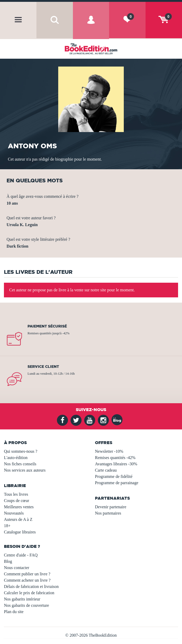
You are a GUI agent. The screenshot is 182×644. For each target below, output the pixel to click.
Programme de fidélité (114, 476)
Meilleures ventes (19, 507)
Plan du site (14, 612)
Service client (43, 367)
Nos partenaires (108, 513)
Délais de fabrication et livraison (31, 586)
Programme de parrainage (117, 483)
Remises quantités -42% (115, 458)
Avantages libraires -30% (116, 464)
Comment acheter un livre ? (27, 580)
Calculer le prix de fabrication (29, 593)
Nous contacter (17, 568)
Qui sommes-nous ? (21, 451)
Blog (8, 561)
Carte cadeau (106, 470)
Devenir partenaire (111, 507)
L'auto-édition (16, 458)
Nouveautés (14, 513)
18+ (7, 526)
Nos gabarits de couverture (26, 605)
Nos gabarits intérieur (22, 599)
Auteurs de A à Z (18, 519)
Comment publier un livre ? (27, 574)
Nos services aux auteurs (25, 470)
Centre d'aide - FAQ (21, 555)
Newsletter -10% (109, 451)
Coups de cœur (17, 501)
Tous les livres (16, 494)
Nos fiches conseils (20, 464)
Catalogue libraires (20, 532)
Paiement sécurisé (47, 326)
